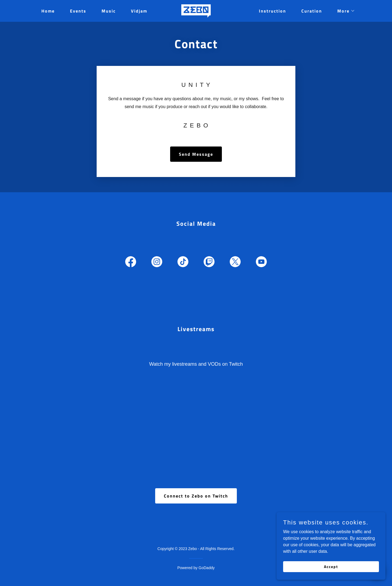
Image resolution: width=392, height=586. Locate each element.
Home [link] (48, 11)
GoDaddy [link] (206, 568)
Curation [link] (312, 11)
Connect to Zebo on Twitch (196, 496)
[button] (344, 11)
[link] (196, 10)
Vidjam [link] (139, 11)
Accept (331, 567)
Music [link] (109, 11)
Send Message (196, 154)
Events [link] (78, 11)
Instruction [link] (272, 11)
